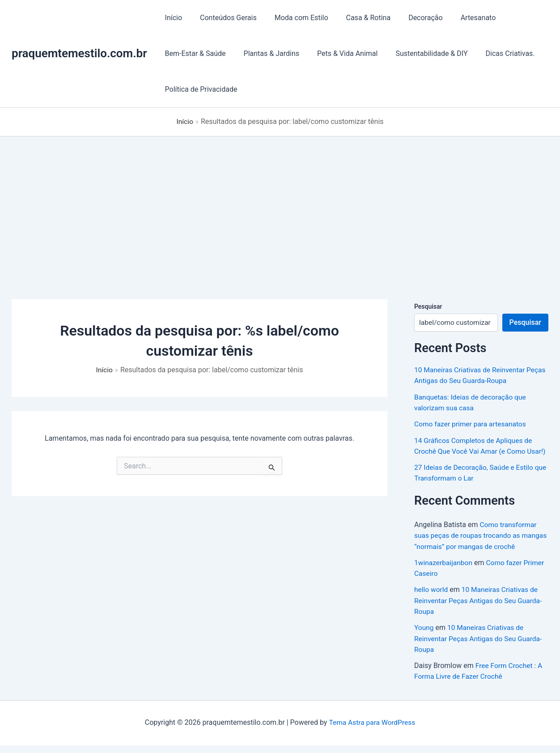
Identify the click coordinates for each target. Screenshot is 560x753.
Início (172, 18)
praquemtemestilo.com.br (79, 53)
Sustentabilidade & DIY (419, 53)
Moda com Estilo (293, 18)
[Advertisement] (280, 203)
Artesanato (459, 18)
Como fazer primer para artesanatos (472, 423)
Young (424, 636)
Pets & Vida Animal (338, 53)
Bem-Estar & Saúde (194, 53)
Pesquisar (428, 306)
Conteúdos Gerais (223, 18)
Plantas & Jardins (266, 53)
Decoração (409, 18)
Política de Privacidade (199, 89)
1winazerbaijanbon (444, 572)
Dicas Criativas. (494, 53)
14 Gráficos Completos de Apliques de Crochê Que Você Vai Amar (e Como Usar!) (475, 450)
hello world (432, 598)
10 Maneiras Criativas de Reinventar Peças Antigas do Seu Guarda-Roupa (480, 609)
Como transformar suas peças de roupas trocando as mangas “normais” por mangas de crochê (480, 545)
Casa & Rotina (356, 18)
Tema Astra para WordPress (372, 730)
